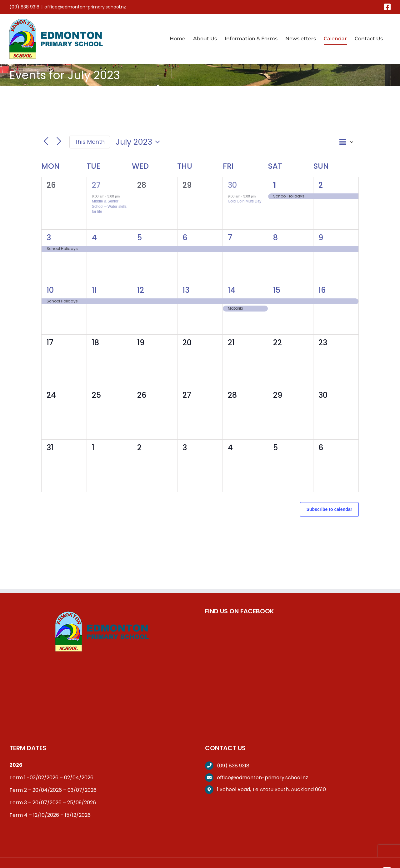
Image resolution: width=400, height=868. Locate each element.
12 (141, 290)
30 (232, 185)
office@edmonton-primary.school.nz (85, 7)
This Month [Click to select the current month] (90, 142)
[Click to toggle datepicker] (139, 142)
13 (186, 290)
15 (277, 290)
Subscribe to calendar (329, 509)
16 (322, 290)
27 (96, 185)
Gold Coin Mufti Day (245, 201)
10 (50, 290)
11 (94, 290)
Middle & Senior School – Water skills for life (109, 206)
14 (232, 290)
